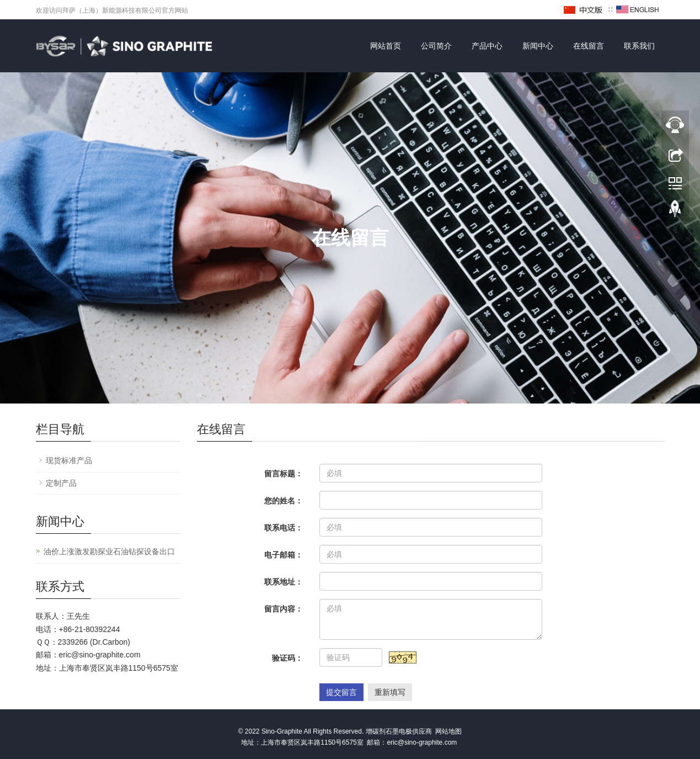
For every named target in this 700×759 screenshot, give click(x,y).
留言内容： (284, 609)
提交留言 (341, 692)
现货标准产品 (69, 460)
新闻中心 (538, 46)
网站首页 (386, 46)
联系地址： (284, 582)
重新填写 (390, 692)
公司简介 (436, 46)
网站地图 (448, 731)
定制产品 (61, 483)
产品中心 (487, 46)
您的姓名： (284, 501)
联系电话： (284, 528)
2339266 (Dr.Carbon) (94, 642)
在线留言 (589, 46)
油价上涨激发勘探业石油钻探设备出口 (109, 551)
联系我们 (639, 46)
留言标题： (284, 474)
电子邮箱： (284, 555)
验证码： (287, 658)
